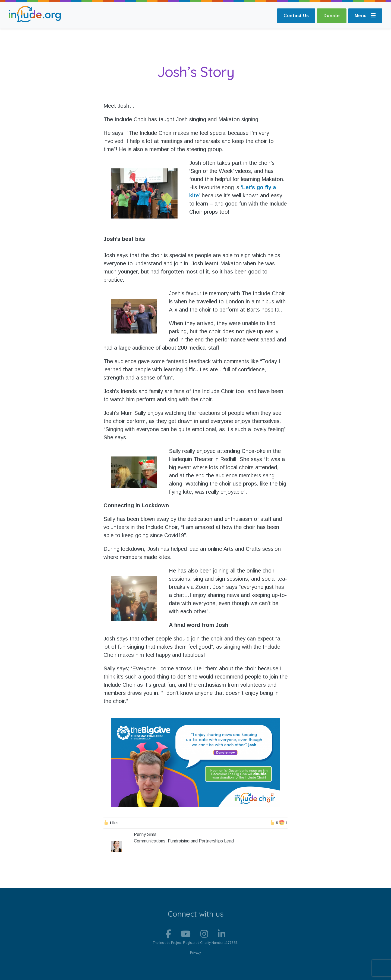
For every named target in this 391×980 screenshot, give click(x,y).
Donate (332, 16)
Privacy (195, 953)
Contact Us (296, 16)
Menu (365, 16)
